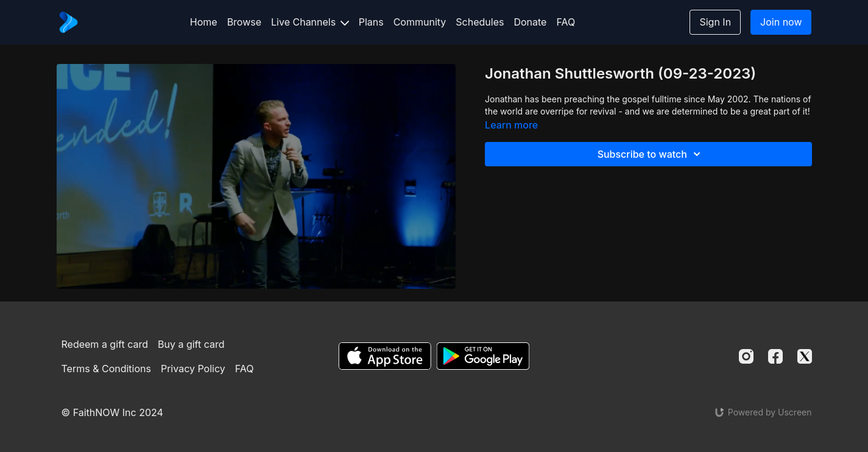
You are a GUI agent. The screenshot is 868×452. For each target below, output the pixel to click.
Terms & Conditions (106, 369)
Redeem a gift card (105, 344)
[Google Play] (483, 356)
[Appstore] (385, 356)
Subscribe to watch (651, 154)
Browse (244, 22)
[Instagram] (746, 356)
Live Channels (310, 22)
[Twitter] (805, 356)
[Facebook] (775, 356)
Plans (371, 22)
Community (420, 22)
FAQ (566, 22)
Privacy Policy (193, 369)
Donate (530, 22)
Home (204, 22)
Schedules (480, 22)
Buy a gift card (191, 344)
